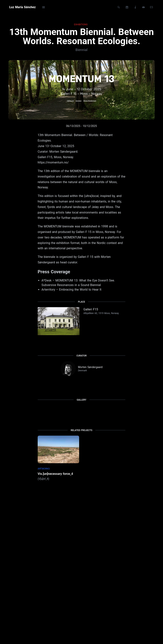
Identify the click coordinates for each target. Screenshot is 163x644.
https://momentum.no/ (53, 162)
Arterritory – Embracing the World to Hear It (71, 290)
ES (151, 7)
